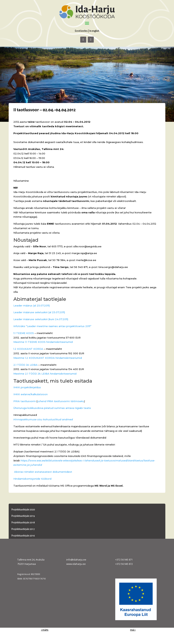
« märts (45, 630)
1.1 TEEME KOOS (24, 333)
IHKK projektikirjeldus (27, 387)
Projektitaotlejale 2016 (23, 536)
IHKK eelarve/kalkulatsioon (31, 394)
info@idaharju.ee (76, 560)
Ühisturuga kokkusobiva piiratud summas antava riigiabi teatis (52, 408)
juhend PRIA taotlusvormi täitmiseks (61, 401)
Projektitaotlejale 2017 (23, 529)
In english (94, 31)
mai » (133, 630)
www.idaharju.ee (76, 564)
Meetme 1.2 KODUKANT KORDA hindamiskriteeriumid (48, 358)
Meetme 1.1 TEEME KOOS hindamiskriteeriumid (43, 342)
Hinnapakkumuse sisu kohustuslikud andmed (43, 419)
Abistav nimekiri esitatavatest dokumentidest (43, 472)
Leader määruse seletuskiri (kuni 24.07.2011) (41, 319)
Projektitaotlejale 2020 (23, 510)
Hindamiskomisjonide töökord (32, 479)
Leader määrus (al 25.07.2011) (32, 305)
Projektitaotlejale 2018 (23, 523)
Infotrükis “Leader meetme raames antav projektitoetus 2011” (52, 326)
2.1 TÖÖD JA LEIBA (26, 365)
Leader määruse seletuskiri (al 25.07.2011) (39, 312)
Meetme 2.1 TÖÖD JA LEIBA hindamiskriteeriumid (45, 374)
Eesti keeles (81, 31)
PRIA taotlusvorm (25, 401)
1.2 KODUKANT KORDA (28, 349)
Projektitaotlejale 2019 (23, 516)
